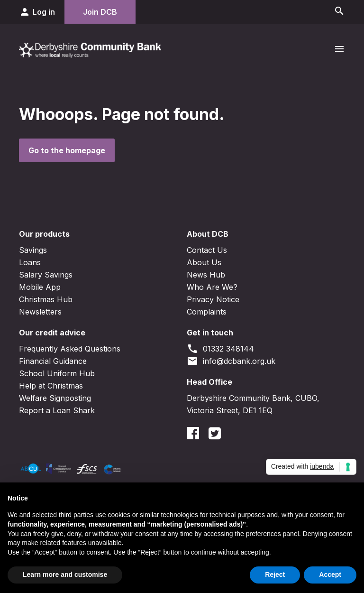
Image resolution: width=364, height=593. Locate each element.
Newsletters (40, 312)
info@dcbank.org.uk (231, 361)
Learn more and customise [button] (65, 574)
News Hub (206, 275)
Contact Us (207, 250)
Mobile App (40, 287)
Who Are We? (212, 287)
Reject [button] (275, 574)
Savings (33, 250)
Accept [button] (330, 574)
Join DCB (100, 12)
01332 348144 (220, 349)
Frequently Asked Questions (70, 349)
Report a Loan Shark (57, 410)
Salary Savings (46, 275)
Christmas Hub (46, 299)
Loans (30, 262)
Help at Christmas (51, 386)
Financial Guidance (53, 361)
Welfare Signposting (55, 398)
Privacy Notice (213, 299)
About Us (204, 262)
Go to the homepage (67, 150)
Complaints (207, 312)
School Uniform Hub (57, 373)
